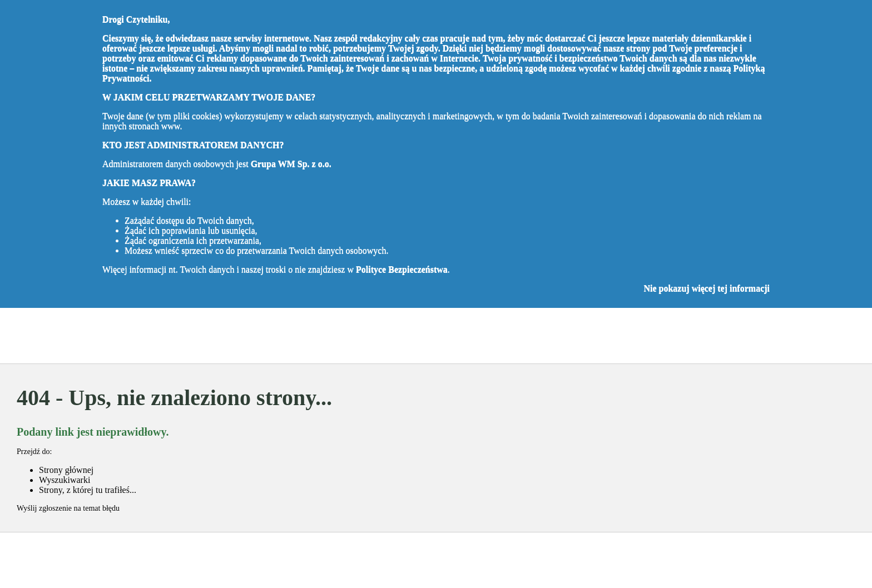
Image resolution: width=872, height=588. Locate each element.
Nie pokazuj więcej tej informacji (707, 288)
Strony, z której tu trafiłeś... (88, 490)
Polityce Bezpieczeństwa (402, 269)
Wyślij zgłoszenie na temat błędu (68, 508)
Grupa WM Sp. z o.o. (291, 164)
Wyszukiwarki (65, 480)
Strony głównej (66, 470)
